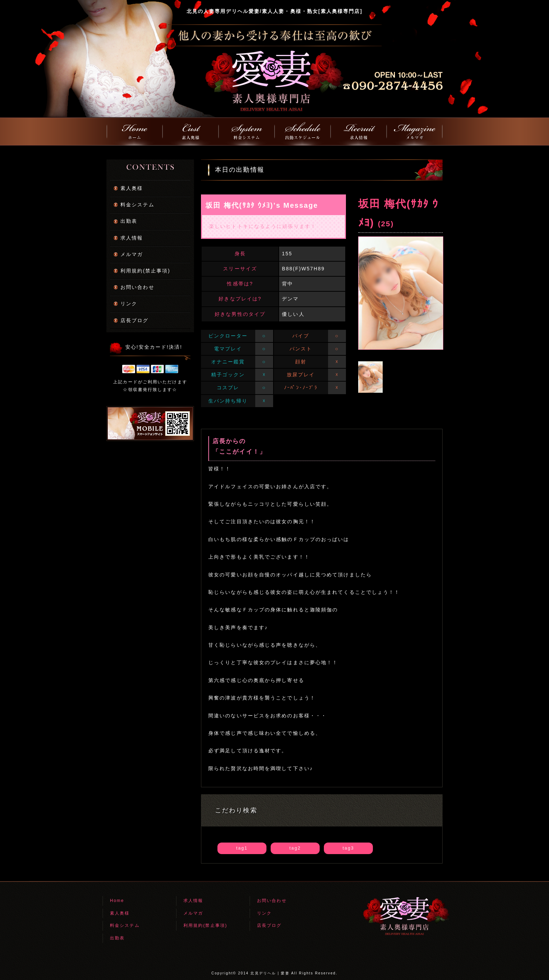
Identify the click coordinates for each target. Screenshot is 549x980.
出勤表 (129, 221)
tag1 (242, 848)
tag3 (349, 848)
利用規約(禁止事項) (145, 271)
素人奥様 (132, 188)
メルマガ (132, 254)
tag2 (295, 848)
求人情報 (132, 238)
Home (117, 901)
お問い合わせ (137, 287)
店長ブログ (135, 320)
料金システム (137, 205)
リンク (129, 304)
